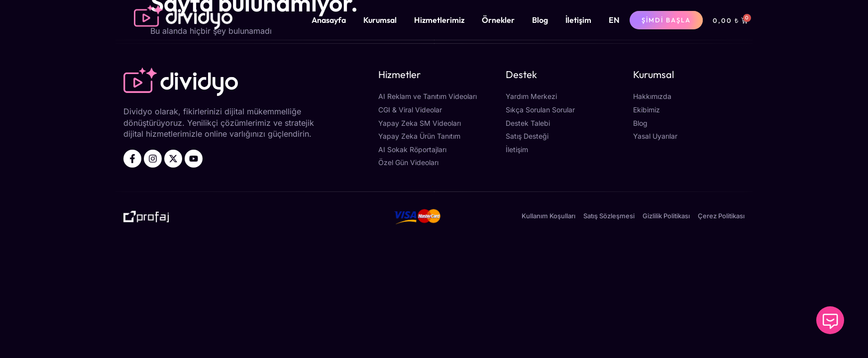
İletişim (578, 20)
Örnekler (498, 20)
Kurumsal (380, 20)
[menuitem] (614, 20)
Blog (540, 20)
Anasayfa (329, 20)
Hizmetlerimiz (439, 20)
